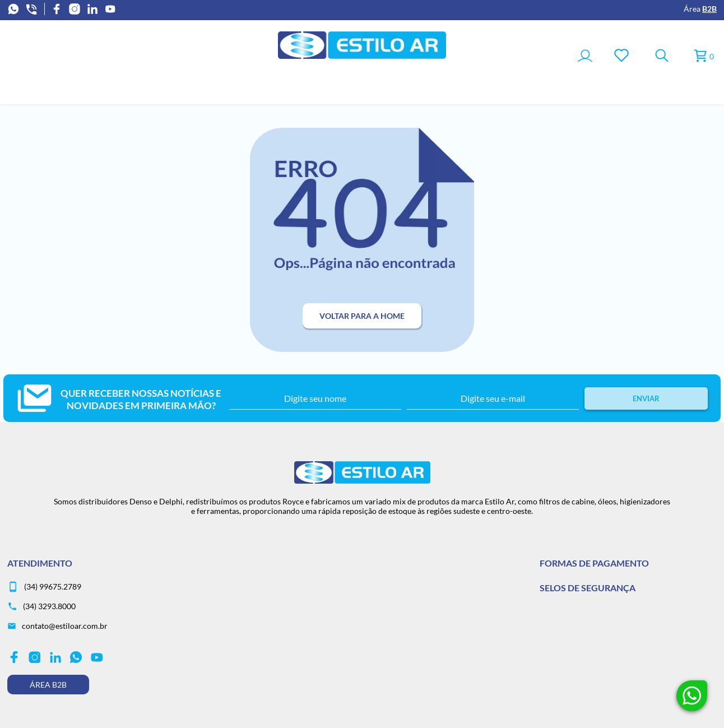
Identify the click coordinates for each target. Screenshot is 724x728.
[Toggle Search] (662, 56)
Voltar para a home (362, 316)
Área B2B (48, 685)
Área (700, 9)
